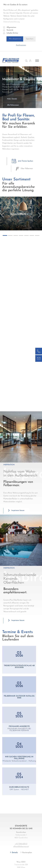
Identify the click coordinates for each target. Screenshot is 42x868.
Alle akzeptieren (15, 39)
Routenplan (27, 853)
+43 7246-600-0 (21, 844)
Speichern (30, 39)
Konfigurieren (21, 45)
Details (15, 853)
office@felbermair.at (21, 847)
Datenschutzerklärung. (12, 22)
